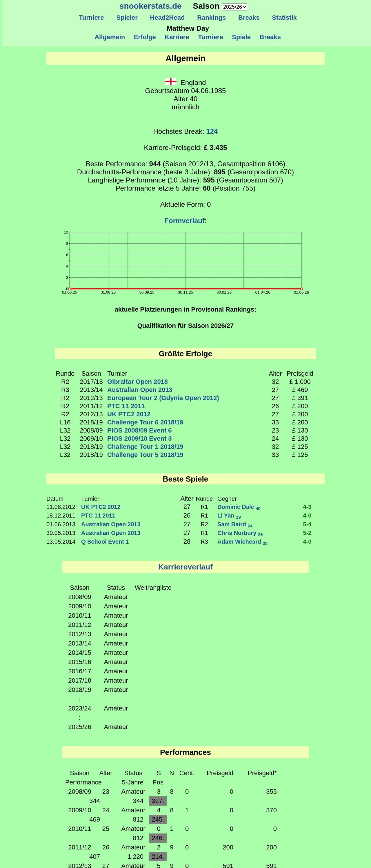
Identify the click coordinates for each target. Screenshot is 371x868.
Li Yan (229, 516)
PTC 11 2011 (126, 406)
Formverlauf (184, 221)
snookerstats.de (151, 6)
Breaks (249, 18)
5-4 (307, 524)
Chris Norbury (240, 533)
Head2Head (167, 18)
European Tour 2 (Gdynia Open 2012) (163, 398)
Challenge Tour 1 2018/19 (145, 447)
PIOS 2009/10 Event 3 (140, 438)
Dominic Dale (239, 507)
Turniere (91, 18)
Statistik (284, 18)
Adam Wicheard (242, 542)
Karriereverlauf (185, 567)
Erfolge (145, 37)
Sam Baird (235, 524)
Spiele (241, 37)
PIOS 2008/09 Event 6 (140, 430)
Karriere (177, 37)
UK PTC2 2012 (129, 414)
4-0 (307, 516)
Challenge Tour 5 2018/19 (145, 455)
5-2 (307, 533)
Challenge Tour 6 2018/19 (145, 422)
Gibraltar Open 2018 (138, 382)
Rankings (212, 18)
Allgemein (110, 37)
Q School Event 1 (105, 542)
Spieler (127, 18)
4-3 (307, 507)
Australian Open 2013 (140, 390)
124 (212, 131)
